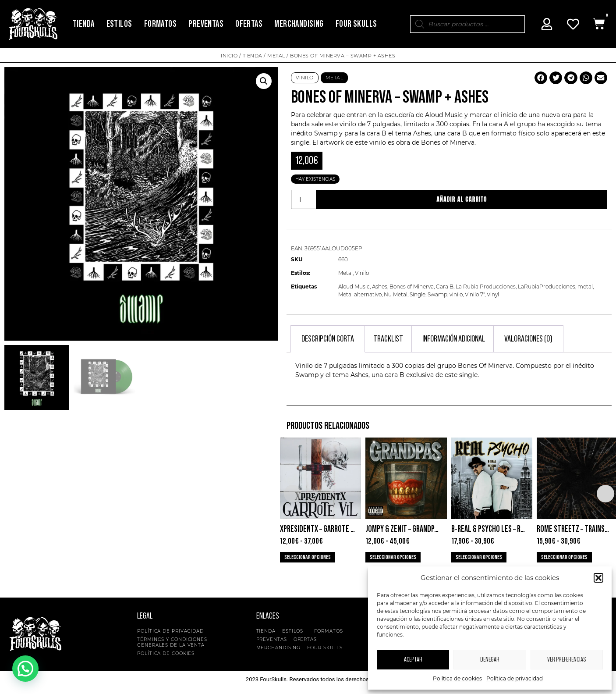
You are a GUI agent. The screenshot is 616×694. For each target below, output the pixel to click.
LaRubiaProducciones (547, 286)
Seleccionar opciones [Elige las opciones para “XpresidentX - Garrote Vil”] (308, 557)
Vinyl (493, 294)
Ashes (380, 286)
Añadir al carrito (462, 199)
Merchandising (299, 24)
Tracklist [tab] (388, 339)
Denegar (490, 660)
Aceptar (413, 660)
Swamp (437, 294)
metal (585, 286)
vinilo (456, 294)
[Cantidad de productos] (304, 199)
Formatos (160, 24)
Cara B (445, 286)
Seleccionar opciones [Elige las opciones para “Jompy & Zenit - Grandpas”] (393, 557)
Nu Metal (396, 294)
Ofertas (249, 24)
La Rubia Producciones (486, 286)
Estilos (119, 24)
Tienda (83, 24)
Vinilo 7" (475, 294)
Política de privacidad (515, 678)
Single (418, 294)
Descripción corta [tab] (328, 339)
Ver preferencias (566, 660)
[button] (598, 578)
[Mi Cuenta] (547, 24)
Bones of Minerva (448, 142)
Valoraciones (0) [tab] (528, 339)
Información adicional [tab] (454, 339)
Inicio (229, 56)
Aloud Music (444, 115)
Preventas (206, 24)
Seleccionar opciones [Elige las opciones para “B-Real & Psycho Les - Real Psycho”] (479, 557)
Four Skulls (356, 24)
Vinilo (305, 78)
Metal (276, 56)
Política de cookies (457, 678)
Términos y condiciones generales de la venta (172, 642)
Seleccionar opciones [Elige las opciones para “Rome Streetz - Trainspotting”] (564, 557)
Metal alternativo (360, 294)
